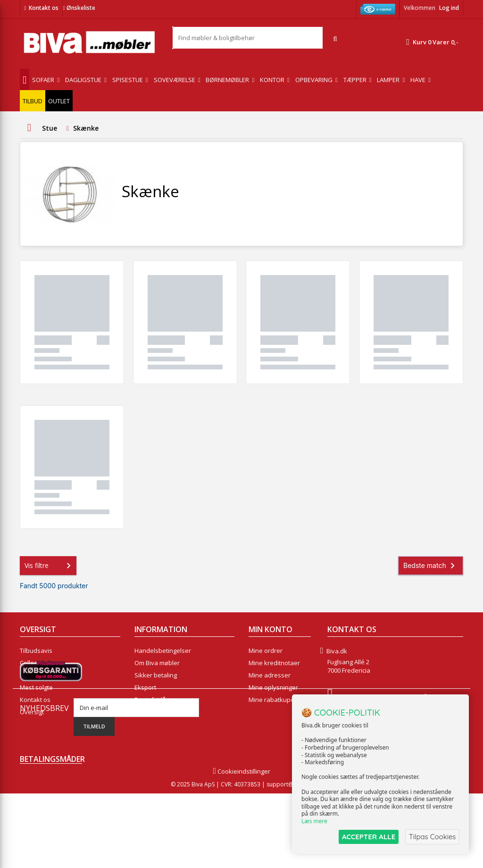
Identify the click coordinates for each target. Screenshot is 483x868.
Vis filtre (50, 566)
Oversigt (32, 712)
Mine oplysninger (273, 687)
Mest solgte (36, 687)
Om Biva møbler (157, 663)
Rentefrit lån (152, 700)
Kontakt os (44, 8)
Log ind (449, 8)
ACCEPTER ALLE (368, 837)
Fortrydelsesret (156, 712)
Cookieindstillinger (241, 846)
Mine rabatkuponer (276, 700)
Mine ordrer (266, 651)
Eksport (145, 687)
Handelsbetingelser (163, 651)
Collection (34, 663)
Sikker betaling (156, 675)
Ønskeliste (79, 8)
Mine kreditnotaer (274, 663)
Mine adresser (270, 675)
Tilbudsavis (36, 651)
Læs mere (314, 822)
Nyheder (32, 675)
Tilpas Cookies (432, 837)
